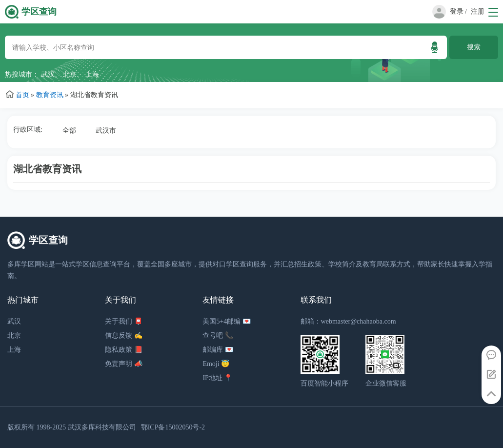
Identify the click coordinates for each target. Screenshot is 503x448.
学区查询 (39, 12)
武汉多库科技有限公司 (102, 427)
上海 (92, 74)
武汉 (48, 74)
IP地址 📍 (217, 378)
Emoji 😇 (216, 364)
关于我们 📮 (124, 321)
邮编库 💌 (218, 350)
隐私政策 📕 (124, 350)
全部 (69, 131)
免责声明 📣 (124, 364)
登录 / (458, 11)
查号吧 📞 (218, 336)
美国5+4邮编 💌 (226, 321)
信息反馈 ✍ (124, 336)
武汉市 (106, 131)
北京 (70, 74)
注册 (478, 11)
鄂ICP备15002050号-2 (173, 427)
